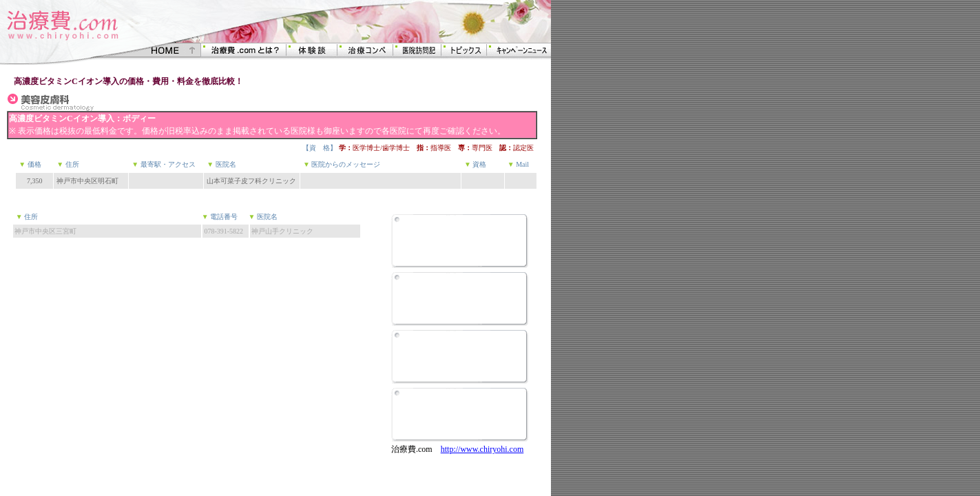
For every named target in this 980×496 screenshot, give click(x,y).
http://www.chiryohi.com (482, 449)
